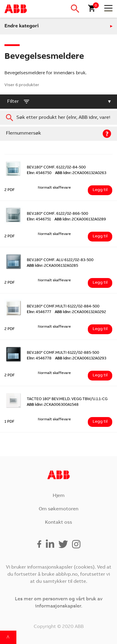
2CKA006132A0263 (81, 173)
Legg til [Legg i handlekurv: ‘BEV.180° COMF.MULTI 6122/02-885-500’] (100, 375)
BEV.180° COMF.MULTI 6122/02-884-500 (63, 307)
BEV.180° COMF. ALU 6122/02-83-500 (60, 260)
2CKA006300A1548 (53, 405)
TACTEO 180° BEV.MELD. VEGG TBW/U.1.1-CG (67, 399)
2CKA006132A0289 (80, 220)
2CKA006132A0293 (81, 359)
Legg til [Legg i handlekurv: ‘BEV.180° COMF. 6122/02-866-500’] (100, 236)
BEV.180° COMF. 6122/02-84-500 (56, 168)
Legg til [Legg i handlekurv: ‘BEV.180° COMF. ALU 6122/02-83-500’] (100, 283)
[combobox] (58, 118)
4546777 (39, 312)
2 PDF (10, 190)
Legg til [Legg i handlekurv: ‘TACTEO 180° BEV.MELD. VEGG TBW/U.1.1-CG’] (100, 422)
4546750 (39, 173)
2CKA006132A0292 (80, 312)
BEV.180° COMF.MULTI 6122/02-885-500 (63, 353)
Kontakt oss (58, 523)
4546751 (39, 220)
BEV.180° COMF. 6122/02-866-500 (57, 214)
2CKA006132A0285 (52, 266)
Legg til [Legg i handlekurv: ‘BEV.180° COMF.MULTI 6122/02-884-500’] (100, 329)
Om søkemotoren (58, 509)
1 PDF (10, 422)
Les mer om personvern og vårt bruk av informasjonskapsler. (59, 603)
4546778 (39, 359)
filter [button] (19, 102)
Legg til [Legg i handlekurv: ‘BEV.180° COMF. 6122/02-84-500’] (100, 190)
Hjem (59, 496)
